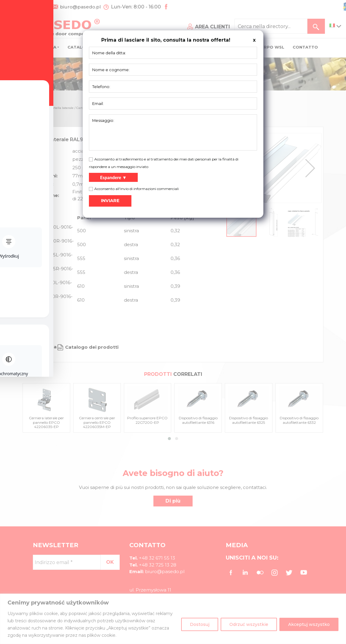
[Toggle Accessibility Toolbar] (14, 308)
